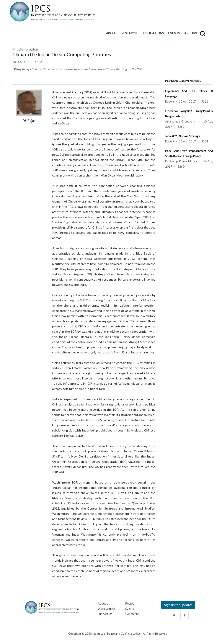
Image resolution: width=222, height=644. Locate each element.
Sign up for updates (178, 605)
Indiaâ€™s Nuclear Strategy (183, 136)
